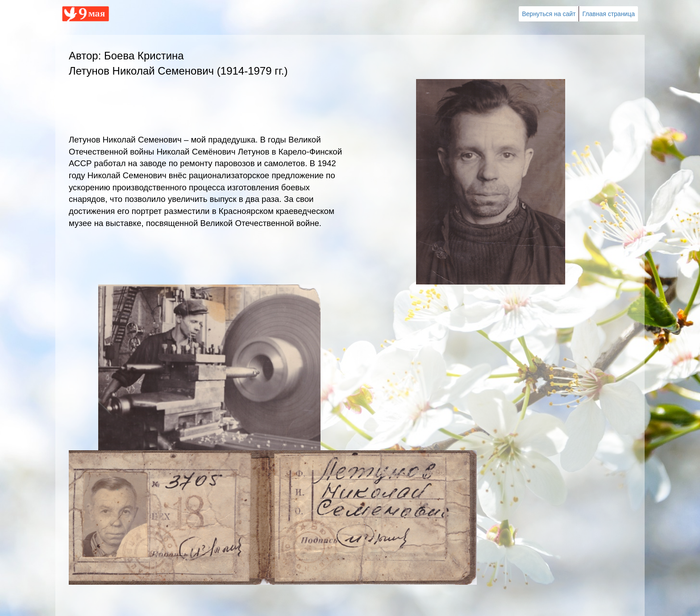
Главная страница (608, 14)
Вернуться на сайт (549, 14)
